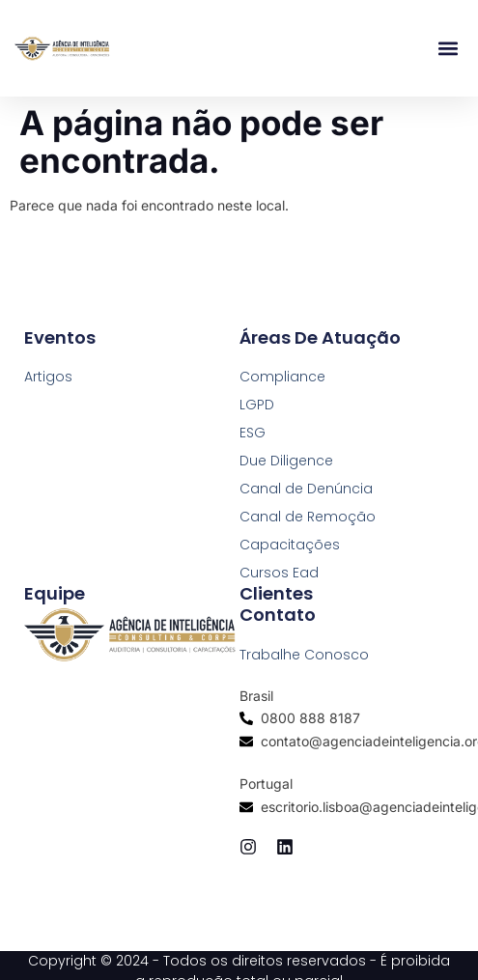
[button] (448, 49)
